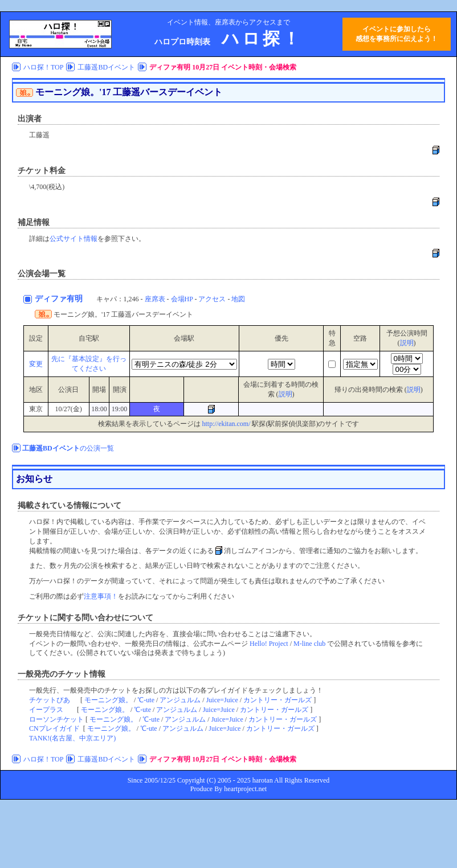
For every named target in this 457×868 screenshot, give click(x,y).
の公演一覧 (68, 448)
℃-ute (146, 700)
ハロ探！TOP (43, 67)
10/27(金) (68, 409)
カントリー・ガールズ (278, 700)
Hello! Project (269, 644)
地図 (238, 299)
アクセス (212, 299)
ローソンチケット (56, 719)
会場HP (182, 299)
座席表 (155, 299)
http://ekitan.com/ (227, 424)
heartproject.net (245, 789)
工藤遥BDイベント (106, 67)
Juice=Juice (222, 700)
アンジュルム (180, 700)
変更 (36, 364)
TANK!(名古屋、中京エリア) (72, 738)
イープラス (46, 710)
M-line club (309, 644)
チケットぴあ (50, 700)
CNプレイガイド (54, 728)
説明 (407, 343)
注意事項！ (101, 596)
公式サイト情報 (74, 239)
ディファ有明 (60, 299)
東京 (36, 409)
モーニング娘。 (108, 700)
